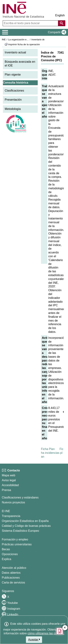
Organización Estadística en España (25, 521)
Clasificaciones (14, 91)
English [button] (60, 15)
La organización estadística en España (28, 40)
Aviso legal (9, 480)
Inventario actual (15, 52)
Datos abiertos (11, 573)
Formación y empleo (15, 539)
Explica (7, 559)
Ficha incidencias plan (52, 453)
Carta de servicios (13, 583)
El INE (6, 511)
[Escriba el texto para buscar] (31, 23)
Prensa (6, 490)
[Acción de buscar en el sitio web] (62, 23)
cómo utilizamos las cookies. (46, 633)
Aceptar (34, 639)
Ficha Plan (48, 449)
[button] (56, 32)
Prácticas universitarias (17, 544)
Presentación (13, 100)
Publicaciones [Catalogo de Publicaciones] (11, 578)
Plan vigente (13, 75)
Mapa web (9, 475)
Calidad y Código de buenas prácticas (26, 526)
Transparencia (11, 516)
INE (4, 40)
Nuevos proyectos (13, 502)
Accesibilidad (10, 485)
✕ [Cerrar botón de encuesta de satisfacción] (65, 628)
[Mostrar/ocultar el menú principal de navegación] (5, 32)
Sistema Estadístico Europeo (20, 531)
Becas (6, 549)
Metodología (13, 109)
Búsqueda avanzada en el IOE (20, 64)
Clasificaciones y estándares (20, 497)
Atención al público (14, 568)
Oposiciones (10, 554)
